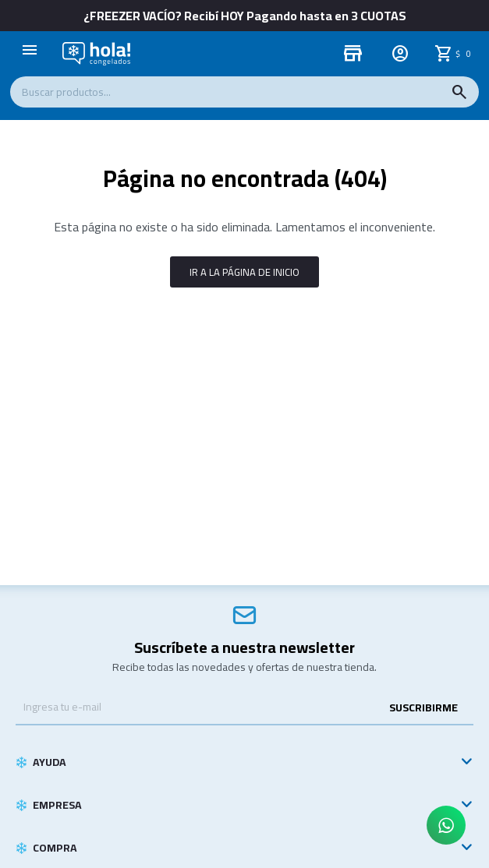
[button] (459, 92)
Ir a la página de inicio (244, 272)
